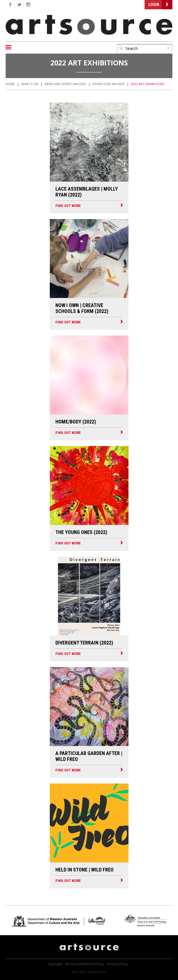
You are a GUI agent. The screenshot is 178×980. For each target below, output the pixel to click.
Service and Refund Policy (85, 964)
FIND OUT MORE (68, 206)
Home (10, 84)
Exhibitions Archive (109, 84)
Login (154, 5)
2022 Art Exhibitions (147, 84)
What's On (30, 84)
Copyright (55, 964)
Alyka (76, 972)
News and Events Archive (65, 84)
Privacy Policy (118, 964)
